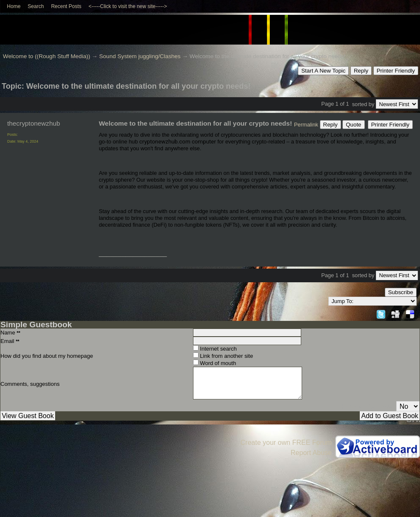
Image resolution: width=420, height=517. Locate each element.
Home (14, 6)
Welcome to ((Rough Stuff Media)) (47, 56)
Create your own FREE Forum (286, 443)
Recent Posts (66, 6)
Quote (353, 125)
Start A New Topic (323, 71)
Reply (361, 71)
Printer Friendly (396, 71)
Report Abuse (311, 453)
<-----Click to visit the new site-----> (128, 6)
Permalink (306, 125)
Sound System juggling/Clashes (140, 56)
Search (36, 6)
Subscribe (401, 292)
